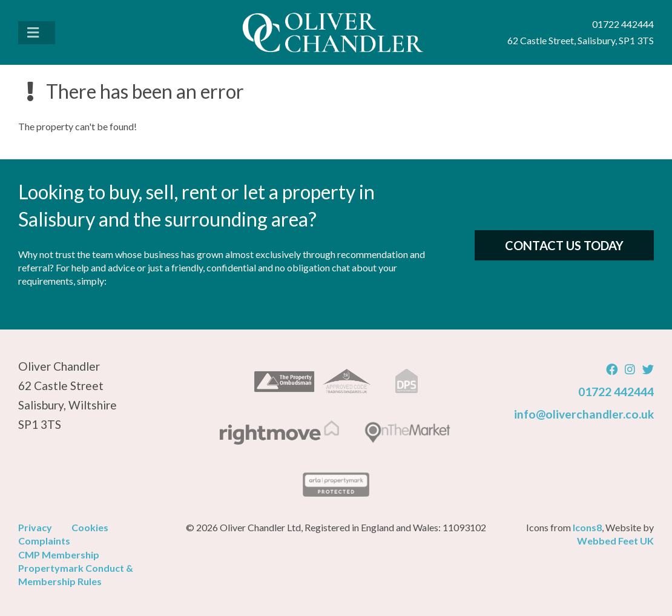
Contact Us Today (564, 245)
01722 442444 (616, 392)
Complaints (44, 541)
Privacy (35, 527)
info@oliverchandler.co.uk (584, 414)
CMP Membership (59, 555)
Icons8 (587, 527)
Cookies (90, 527)
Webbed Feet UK (615, 541)
